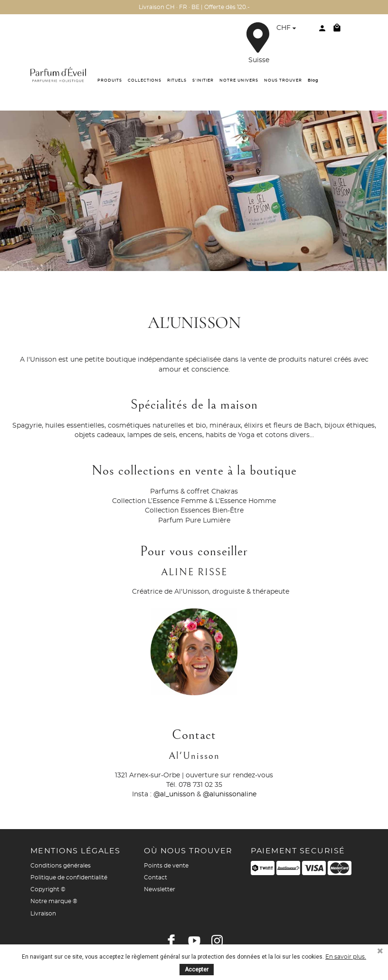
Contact (156, 877)
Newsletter (160, 889)
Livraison (43, 914)
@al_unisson (174, 794)
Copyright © (48, 889)
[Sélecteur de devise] (288, 29)
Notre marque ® (54, 901)
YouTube (194, 941)
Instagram (217, 941)
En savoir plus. (346, 957)
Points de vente (166, 866)
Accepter (197, 970)
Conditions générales (61, 866)
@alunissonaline (230, 794)
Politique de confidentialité (69, 877)
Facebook (171, 941)
